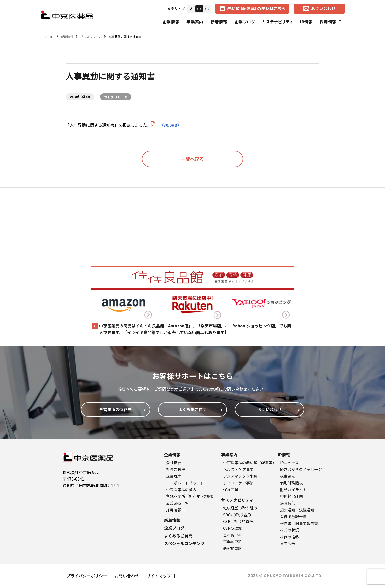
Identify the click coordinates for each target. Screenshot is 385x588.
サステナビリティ (278, 22)
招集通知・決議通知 (297, 510)
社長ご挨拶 (176, 469)
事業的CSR (232, 541)
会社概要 (174, 462)
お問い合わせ (127, 576)
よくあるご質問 (178, 536)
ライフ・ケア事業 (238, 483)
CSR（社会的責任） (240, 521)
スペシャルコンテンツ (184, 543)
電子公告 (288, 544)
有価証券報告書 (293, 516)
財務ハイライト (293, 490)
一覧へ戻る (192, 159)
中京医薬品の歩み (181, 490)
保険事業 (231, 490)
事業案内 (195, 22)
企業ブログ (245, 22)
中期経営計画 (291, 496)
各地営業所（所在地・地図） (191, 496)
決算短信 (288, 503)
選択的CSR (232, 548)
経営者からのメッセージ (301, 469)
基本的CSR (232, 535)
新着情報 (219, 22)
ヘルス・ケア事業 (238, 469)
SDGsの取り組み (237, 515)
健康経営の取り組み (240, 508)
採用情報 (330, 22)
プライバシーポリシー (87, 576)
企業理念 (174, 476)
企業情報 (171, 22)
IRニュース (289, 462)
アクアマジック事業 (240, 476)
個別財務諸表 (291, 483)
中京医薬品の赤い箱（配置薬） (250, 462)
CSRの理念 (232, 528)
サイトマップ (159, 576)
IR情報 (306, 22)
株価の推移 (290, 537)
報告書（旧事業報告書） (301, 523)
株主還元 (288, 476)
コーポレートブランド (185, 483)
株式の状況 (290, 530)
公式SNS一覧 (177, 503)
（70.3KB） (166, 125)
